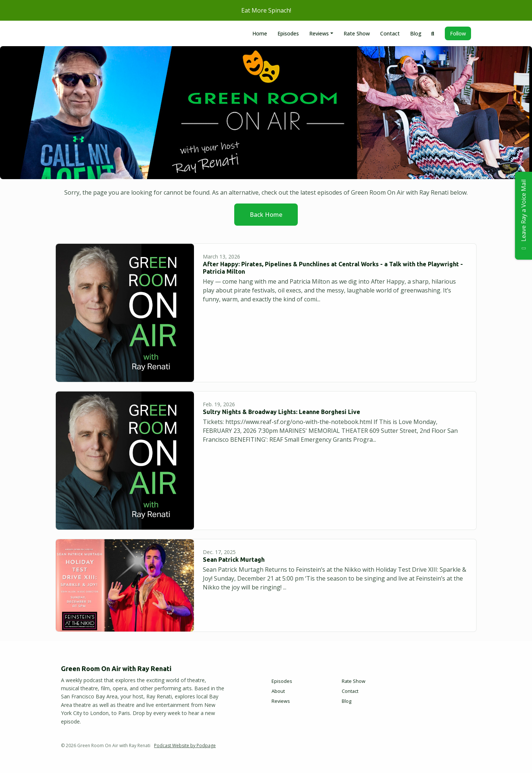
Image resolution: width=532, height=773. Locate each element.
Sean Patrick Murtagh (234, 560)
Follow (458, 33)
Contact (390, 33)
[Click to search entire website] (433, 33)
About (278, 691)
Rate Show (357, 33)
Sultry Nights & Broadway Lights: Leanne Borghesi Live (282, 412)
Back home (266, 215)
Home (260, 33)
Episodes (288, 33)
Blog (416, 33)
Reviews (319, 33)
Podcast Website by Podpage (185, 745)
